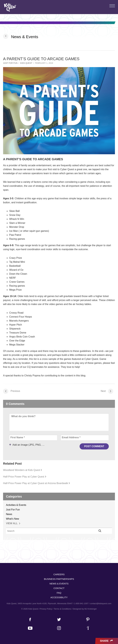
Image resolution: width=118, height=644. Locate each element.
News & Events (25, 37)
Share (107, 641)
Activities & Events (16, 505)
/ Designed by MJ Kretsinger (84, 609)
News (9, 514)
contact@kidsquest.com (101, 603)
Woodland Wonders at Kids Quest (23, 470)
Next (107, 391)
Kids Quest (10, 7)
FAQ (59, 593)
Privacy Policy (46, 609)
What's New (13, 519)
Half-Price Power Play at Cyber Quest (25, 477)
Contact (59, 588)
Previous (12, 391)
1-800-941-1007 (81, 603)
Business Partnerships (59, 579)
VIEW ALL (13, 523)
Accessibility (59, 597)
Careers (59, 574)
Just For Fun (10, 63)
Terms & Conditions (62, 609)
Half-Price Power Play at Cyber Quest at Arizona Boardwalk (36, 483)
